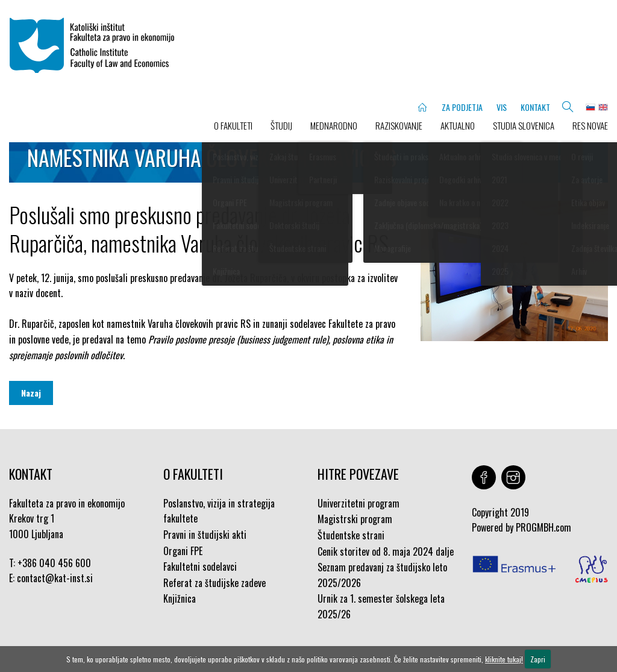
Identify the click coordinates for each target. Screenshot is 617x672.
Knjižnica (180, 598)
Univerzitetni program (359, 503)
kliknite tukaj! (504, 659)
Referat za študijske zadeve (215, 583)
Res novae (590, 125)
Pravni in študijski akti (205, 535)
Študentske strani (351, 535)
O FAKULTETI (233, 125)
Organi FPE (183, 551)
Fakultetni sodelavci (200, 567)
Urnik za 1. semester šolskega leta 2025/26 (381, 606)
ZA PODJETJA (462, 107)
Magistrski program (355, 519)
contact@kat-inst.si (55, 578)
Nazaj (31, 393)
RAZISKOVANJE (399, 125)
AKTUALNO (458, 125)
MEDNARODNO (334, 125)
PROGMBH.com (543, 527)
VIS (502, 107)
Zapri (538, 659)
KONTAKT (535, 107)
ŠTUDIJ (281, 125)
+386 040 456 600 (54, 563)
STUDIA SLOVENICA (524, 125)
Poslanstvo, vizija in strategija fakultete (219, 511)
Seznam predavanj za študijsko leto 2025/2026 (382, 575)
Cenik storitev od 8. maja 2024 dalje (386, 551)
